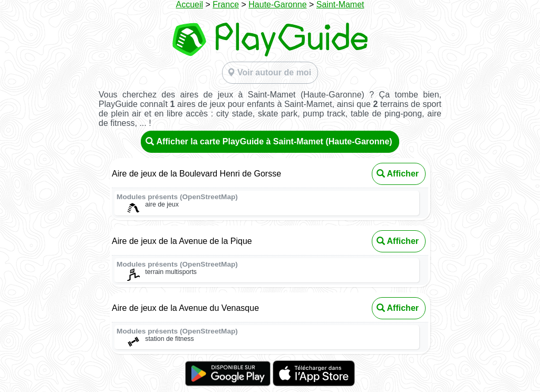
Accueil (189, 4)
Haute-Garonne (277, 4)
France (226, 4)
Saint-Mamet (340, 4)
